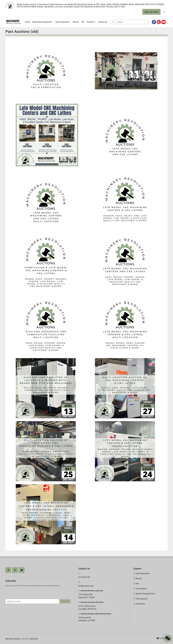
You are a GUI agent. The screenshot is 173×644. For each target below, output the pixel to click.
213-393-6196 (84, 577)
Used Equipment (62, 22)
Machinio (34, 639)
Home (28, 22)
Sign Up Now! (151, 12)
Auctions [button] (90, 22)
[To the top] (162, 638)
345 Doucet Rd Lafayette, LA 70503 (87, 619)
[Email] (32, 601)
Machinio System (13, 639)
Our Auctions (141, 589)
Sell (83, 22)
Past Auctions (142, 599)
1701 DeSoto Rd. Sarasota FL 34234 (86, 596)
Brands (76, 22)
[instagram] (159, 22)
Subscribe (65, 601)
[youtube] (164, 22)
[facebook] (154, 22)
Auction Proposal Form (145, 594)
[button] (43, 22)
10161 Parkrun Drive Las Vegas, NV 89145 (87, 608)
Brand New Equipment (42, 22)
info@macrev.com (86, 586)
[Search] (132, 22)
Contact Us (103, 22)
